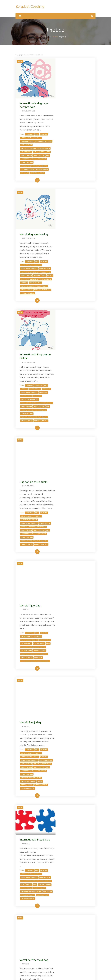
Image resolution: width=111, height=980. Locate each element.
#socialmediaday (79, 834)
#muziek (64, 820)
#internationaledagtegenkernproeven (75, 115)
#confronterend (67, 105)
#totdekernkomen (68, 137)
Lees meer (72, 147)
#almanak (70, 283)
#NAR (76, 122)
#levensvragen (66, 122)
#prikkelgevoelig (67, 830)
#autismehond (79, 900)
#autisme (84, 98)
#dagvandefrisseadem (69, 383)
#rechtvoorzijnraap (68, 582)
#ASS (77, 98)
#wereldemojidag (81, 586)
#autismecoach (67, 101)
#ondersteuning (67, 126)
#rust (86, 133)
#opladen (64, 217)
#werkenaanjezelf (78, 140)
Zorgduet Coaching (30, 6)
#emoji (76, 554)
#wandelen (65, 140)
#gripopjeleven (66, 112)
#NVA (88, 122)
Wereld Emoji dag (70, 516)
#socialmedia (66, 834)
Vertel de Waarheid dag (74, 698)
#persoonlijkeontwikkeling (71, 133)
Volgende (85, 944)
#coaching (78, 101)
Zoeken (19, 958)
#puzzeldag (65, 673)
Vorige (25, 944)
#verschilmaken (82, 137)
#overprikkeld (79, 823)
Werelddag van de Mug (74, 161)
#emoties (84, 554)
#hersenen (78, 294)
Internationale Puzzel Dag (75, 610)
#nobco (82, 122)
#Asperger (70, 98)
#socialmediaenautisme (70, 837)
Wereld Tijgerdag (70, 432)
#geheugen (83, 290)
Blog (20, 61)
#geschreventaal (67, 561)
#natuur (64, 910)
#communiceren (67, 554)
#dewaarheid (66, 736)
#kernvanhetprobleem (82, 119)
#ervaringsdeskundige (69, 108)
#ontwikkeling (81, 126)
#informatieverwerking (70, 203)
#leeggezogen (66, 206)
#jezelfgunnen (66, 119)
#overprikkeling (67, 130)
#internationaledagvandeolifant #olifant (73, 301)
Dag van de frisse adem (74, 341)
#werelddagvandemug (69, 227)
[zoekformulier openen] (92, 16)
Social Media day (70, 778)
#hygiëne (77, 390)
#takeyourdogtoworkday (71, 921)
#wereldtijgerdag (68, 495)
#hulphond (65, 907)
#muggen (64, 210)
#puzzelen (75, 673)
